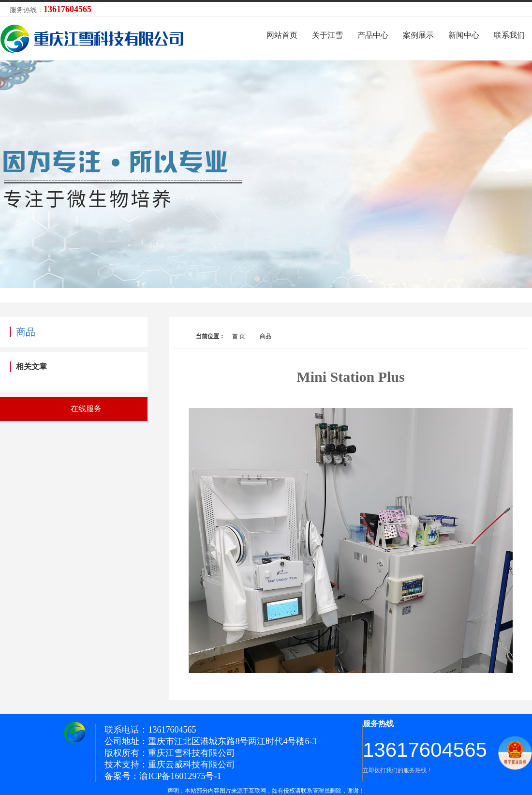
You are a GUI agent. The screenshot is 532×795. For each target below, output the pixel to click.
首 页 (239, 336)
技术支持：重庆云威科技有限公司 (170, 765)
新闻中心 (464, 35)
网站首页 (282, 35)
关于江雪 (327, 35)
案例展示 (418, 35)
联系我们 (509, 35)
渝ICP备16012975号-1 (180, 776)
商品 (266, 336)
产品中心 (373, 35)
